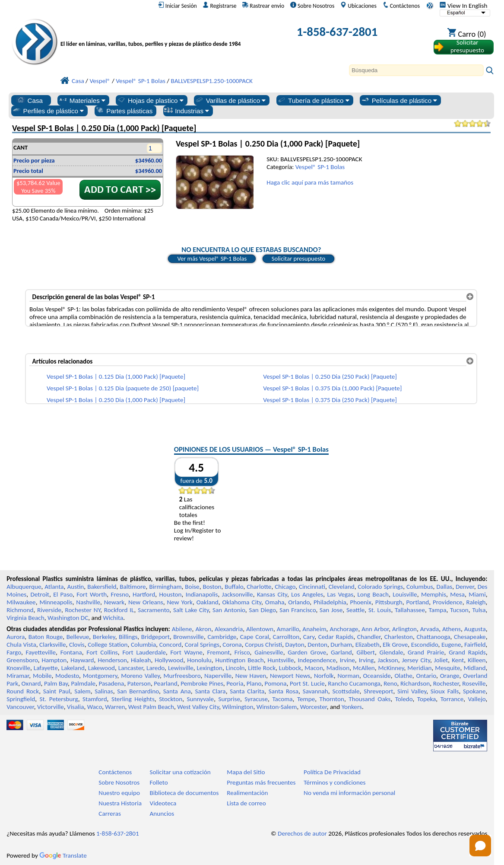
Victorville (51, 707)
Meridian (419, 668)
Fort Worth (92, 594)
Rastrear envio (263, 6)
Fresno (119, 594)
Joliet (441, 660)
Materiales (82, 100)
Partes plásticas (124, 111)
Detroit (40, 594)
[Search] (416, 70)
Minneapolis (56, 602)
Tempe (306, 699)
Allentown (260, 629)
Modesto (67, 676)
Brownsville (189, 637)
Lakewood (101, 668)
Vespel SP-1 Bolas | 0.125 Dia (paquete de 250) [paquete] (123, 388)
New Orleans (146, 602)
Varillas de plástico (230, 100)
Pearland (165, 683)
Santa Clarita (247, 691)
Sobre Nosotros (312, 6)
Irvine (347, 660)
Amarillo (288, 629)
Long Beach (373, 594)
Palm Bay (56, 683)
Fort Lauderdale (144, 652)
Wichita (113, 618)
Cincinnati (312, 587)
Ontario (426, 676)
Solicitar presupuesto (298, 259)
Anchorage (344, 629)
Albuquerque (24, 587)
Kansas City (272, 594)
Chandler (369, 637)
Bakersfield (102, 587)
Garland (341, 652)
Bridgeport (155, 637)
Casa (29, 100)
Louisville (405, 594)
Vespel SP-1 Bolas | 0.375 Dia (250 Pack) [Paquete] (330, 400)
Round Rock (23, 691)
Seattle (355, 610)
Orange (450, 676)
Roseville (474, 683)
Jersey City (416, 660)
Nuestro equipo (119, 793)
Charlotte (259, 587)
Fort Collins (102, 652)
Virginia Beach (25, 618)
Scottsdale (346, 691)
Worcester (314, 707)
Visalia (76, 707)
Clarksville (53, 645)
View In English (463, 6)
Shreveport (378, 691)
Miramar (18, 676)
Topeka (427, 699)
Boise (192, 587)
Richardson (415, 683)
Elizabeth (368, 645)
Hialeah (141, 660)
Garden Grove (307, 652)
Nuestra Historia (120, 803)
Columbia (143, 645)
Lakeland (73, 668)
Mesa (457, 594)
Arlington (404, 629)
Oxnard (31, 683)
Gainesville (269, 652)
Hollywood (169, 660)
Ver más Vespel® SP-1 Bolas (212, 259)
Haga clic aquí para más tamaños (310, 182)
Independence (317, 660)
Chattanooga (433, 637)
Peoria (235, 683)
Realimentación (247, 793)
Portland (418, 602)
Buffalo (234, 587)
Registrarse (219, 6)
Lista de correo (246, 803)
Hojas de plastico (150, 100)
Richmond (20, 610)
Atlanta (54, 587)
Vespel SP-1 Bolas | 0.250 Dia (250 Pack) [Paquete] (330, 377)
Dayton (295, 645)
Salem (82, 691)
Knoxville (18, 668)
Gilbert (365, 652)
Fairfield (475, 645)
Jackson (388, 660)
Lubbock (290, 668)
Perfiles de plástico (48, 111)
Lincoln (235, 668)
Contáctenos (401, 6)
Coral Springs (202, 645)
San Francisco (298, 610)
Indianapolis (202, 594)
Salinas (104, 691)
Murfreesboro (182, 676)
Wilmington (238, 707)
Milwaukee (21, 602)
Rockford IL (119, 610)
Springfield (21, 699)
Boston (212, 587)
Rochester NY (83, 610)
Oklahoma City (242, 602)
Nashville (88, 602)
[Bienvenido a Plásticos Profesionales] (151, 34)
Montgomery (100, 676)
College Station (108, 645)
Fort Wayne (187, 652)
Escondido (425, 645)
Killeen (477, 660)
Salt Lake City (191, 610)
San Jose (331, 610)
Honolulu (199, 660)
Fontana (71, 652)
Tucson (459, 610)
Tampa (438, 610)
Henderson (112, 660)
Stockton (171, 699)
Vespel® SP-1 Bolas (320, 167)
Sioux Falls (445, 691)
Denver (465, 587)
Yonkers (352, 707)
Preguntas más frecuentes (261, 782)
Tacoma (282, 699)
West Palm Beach (151, 707)
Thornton (332, 699)
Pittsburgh (389, 602)
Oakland (208, 602)
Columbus (420, 587)
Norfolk (324, 676)
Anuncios (162, 814)
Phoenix (360, 602)
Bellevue (78, 637)
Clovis (77, 645)
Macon (314, 668)
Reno (390, 683)
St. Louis (380, 610)
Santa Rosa (284, 691)
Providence (448, 602)
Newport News (290, 676)
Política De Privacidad (332, 772)
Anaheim (314, 629)
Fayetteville (41, 652)
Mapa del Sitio (246, 772)
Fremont (219, 652)
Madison (338, 668)
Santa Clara (210, 691)
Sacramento (154, 610)
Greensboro (22, 660)
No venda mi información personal (349, 793)
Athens (452, 629)
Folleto (159, 782)
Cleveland (342, 587)
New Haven (251, 676)
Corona (232, 645)
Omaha (275, 602)
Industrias (186, 111)
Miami (477, 594)
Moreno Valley (140, 676)
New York (180, 602)
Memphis (434, 594)
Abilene (182, 629)
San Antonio (229, 610)
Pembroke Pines (202, 683)
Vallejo (477, 699)
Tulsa (479, 610)
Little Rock (262, 668)
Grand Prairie (426, 652)
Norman (348, 676)
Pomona (276, 683)
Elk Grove (395, 645)
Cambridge (222, 637)
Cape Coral (255, 637)
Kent (458, 660)
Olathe (403, 676)
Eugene (451, 645)
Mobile (42, 676)
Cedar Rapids (336, 637)
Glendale (391, 652)
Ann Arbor (375, 629)
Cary (309, 637)
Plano (254, 683)
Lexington (209, 668)
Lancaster (131, 668)
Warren (115, 707)
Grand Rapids (467, 652)
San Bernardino (138, 691)
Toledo (404, 699)
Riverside (49, 610)
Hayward (82, 660)
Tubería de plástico (313, 100)
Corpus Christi (263, 645)
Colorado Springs (381, 587)
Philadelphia (330, 602)
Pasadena (112, 683)
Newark (114, 602)
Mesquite (447, 668)
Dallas (444, 587)
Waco (95, 707)
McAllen (364, 668)
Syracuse (256, 699)
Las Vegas (341, 594)
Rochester (446, 683)
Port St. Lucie (307, 683)
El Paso (63, 594)
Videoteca (163, 803)
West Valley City (198, 707)
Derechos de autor (302, 833)
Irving (366, 660)
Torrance (452, 699)
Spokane (474, 691)
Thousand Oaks (369, 699)
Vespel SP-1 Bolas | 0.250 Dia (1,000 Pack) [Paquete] (116, 400)
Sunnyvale (201, 699)
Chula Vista (21, 645)
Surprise (229, 699)
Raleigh (476, 602)
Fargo (14, 652)
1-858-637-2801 (337, 32)
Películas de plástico (399, 100)
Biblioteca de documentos (184, 793)
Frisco (242, 652)
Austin (75, 587)
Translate (63, 855)
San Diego (262, 610)
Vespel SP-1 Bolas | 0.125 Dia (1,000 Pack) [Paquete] (116, 377)
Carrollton (286, 637)
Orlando (299, 602)
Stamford (95, 699)
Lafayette (46, 668)
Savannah (315, 691)
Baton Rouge (46, 637)
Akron (203, 629)
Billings (128, 637)
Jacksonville (238, 594)
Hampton (54, 660)
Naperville (218, 676)
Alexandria (229, 629)
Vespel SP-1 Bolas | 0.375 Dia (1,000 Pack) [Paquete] (332, 388)
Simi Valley (412, 691)
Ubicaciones (358, 6)
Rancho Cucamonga (354, 683)
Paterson (139, 683)
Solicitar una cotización (180, 772)
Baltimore (133, 587)
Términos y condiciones (334, 782)
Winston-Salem (277, 707)
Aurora (16, 637)
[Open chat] (480, 846)
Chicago (285, 587)
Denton (317, 645)
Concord (170, 645)
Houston (170, 594)
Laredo (155, 668)
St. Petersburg (59, 699)
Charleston (399, 637)
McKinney (391, 668)
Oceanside (377, 676)
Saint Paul (57, 691)
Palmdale (83, 683)
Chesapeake (470, 637)
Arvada (430, 629)
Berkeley (104, 637)
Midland (474, 668)
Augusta (475, 629)
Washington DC (68, 618)
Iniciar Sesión (178, 6)
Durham (341, 645)
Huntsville (281, 660)
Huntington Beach (240, 660)
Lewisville (181, 668)
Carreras (110, 814)
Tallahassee (410, 610)
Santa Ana (177, 691)
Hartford (144, 594)
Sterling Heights (133, 699)
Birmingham (165, 587)
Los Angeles (307, 594)
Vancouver (20, 707)
